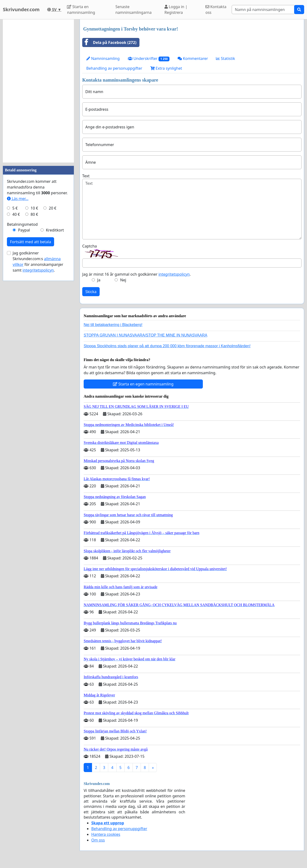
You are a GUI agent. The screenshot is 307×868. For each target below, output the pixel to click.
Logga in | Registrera (176, 10)
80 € (34, 214)
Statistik (225, 58)
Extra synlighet (166, 68)
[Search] (263, 10)
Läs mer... (18, 199)
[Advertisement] (38, 91)
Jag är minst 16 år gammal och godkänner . (136, 274)
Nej (123, 280)
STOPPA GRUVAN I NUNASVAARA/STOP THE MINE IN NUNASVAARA (146, 335)
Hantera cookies (106, 834)
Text (86, 176)
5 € (15, 208)
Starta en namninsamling (81, 10)
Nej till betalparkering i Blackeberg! (113, 325)
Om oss (98, 840)
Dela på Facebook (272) (109, 42)
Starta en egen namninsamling (143, 384)
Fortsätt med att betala (31, 242)
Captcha (90, 246)
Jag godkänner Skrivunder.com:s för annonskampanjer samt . (38, 262)
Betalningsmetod (22, 224)
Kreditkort (55, 230)
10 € (34, 208)
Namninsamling (103, 58)
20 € (53, 208)
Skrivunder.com (21, 9)
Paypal (24, 230)
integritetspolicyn (174, 274)
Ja (99, 280)
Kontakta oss (216, 10)
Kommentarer (193, 58)
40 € (16, 214)
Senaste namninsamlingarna (133, 10)
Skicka (91, 292)
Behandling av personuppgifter (114, 68)
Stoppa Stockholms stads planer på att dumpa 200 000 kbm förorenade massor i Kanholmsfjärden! (167, 346)
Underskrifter (149, 59)
